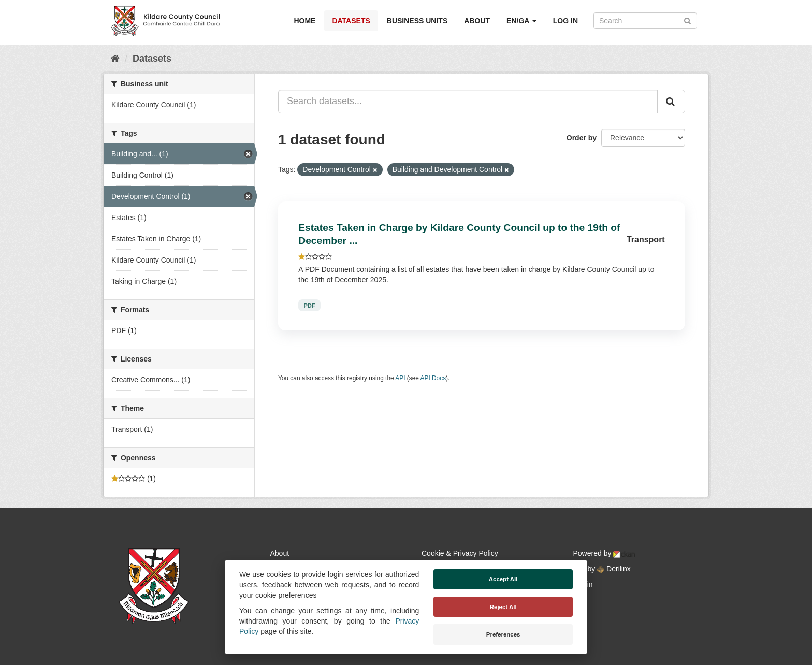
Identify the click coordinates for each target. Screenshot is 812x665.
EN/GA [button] (521, 21)
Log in (565, 21)
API (400, 378)
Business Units (417, 21)
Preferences (503, 634)
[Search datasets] (645, 21)
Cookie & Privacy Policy (460, 553)
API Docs (433, 378)
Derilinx (614, 569)
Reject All (503, 607)
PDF (309, 306)
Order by (582, 138)
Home (304, 21)
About (477, 21)
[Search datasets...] (468, 102)
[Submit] (687, 20)
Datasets (351, 21)
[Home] (115, 59)
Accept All (503, 579)
